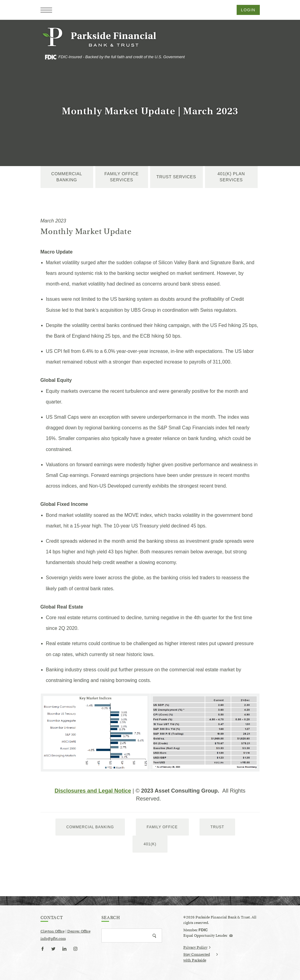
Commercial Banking (67, 177)
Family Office (162, 827)
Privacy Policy (197, 947)
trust (217, 827)
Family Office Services (122, 177)
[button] (46, 10)
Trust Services (176, 177)
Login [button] (248, 10)
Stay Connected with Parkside (201, 957)
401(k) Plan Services (231, 177)
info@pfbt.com (53, 938)
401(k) (150, 844)
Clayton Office (53, 931)
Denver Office (79, 931)
